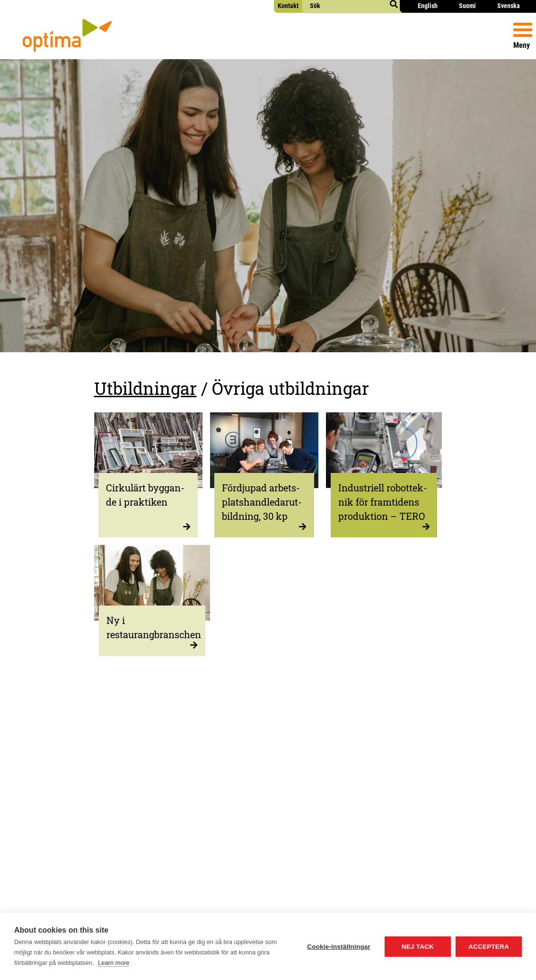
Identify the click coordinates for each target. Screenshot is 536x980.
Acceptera (489, 947)
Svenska (509, 6)
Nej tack (418, 947)
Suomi (467, 6)
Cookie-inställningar (339, 947)
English (428, 6)
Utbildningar (145, 388)
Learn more (114, 963)
